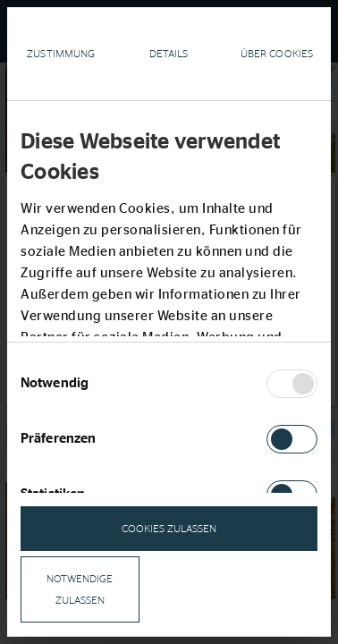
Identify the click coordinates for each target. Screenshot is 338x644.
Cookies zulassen (169, 529)
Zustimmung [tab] (61, 54)
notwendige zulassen (80, 589)
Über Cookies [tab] (277, 54)
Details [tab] (169, 54)
